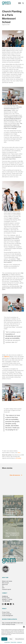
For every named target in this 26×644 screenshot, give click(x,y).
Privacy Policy (14, 642)
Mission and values (7, 581)
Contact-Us (19, 642)
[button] (24, 627)
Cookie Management (7, 615)
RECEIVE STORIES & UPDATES (9, 619)
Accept (4, 639)
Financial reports (7, 589)
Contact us (5, 596)
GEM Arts (7, 357)
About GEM (5, 578)
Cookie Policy (7, 642)
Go (3, 586)
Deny (11, 639)
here (19, 453)
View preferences (20, 639)
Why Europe (5, 583)
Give (3, 588)
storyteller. (19, 458)
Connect (5, 593)
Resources (5, 584)
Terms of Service (7, 614)
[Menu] (20, 3)
